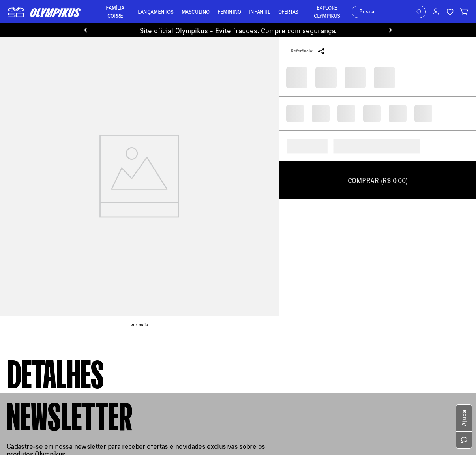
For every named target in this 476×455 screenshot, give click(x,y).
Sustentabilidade (29, 309)
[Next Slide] (389, 30)
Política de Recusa (30, 275)
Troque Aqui (142, 249)
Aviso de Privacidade (33, 286)
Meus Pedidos (144, 237)
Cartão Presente (27, 344)
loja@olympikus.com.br (274, 255)
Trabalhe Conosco (30, 321)
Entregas (138, 260)
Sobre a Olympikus (31, 229)
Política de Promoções (35, 332)
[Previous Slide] (87, 30)
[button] (419, 12)
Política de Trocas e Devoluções (47, 263)
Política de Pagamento (35, 252)
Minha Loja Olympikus (154, 272)
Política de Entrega (31, 241)
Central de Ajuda (147, 226)
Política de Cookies (32, 298)
